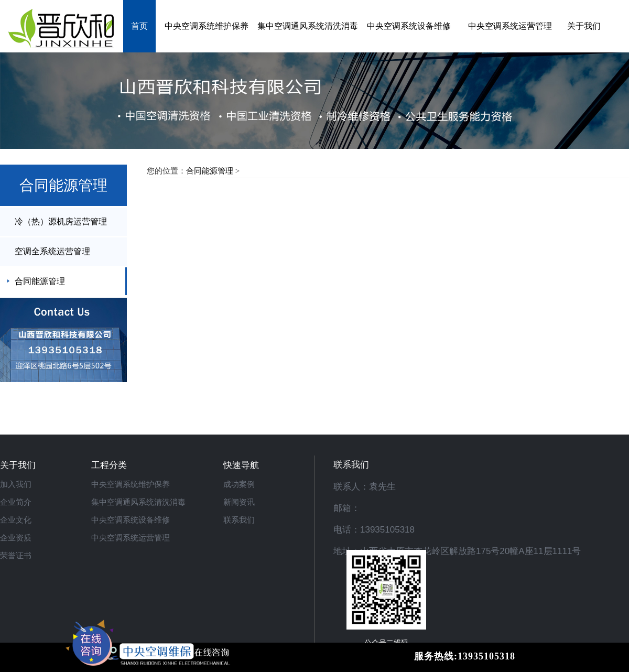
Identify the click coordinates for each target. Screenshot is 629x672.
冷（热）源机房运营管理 (61, 221)
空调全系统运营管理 (52, 251)
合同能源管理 (40, 281)
